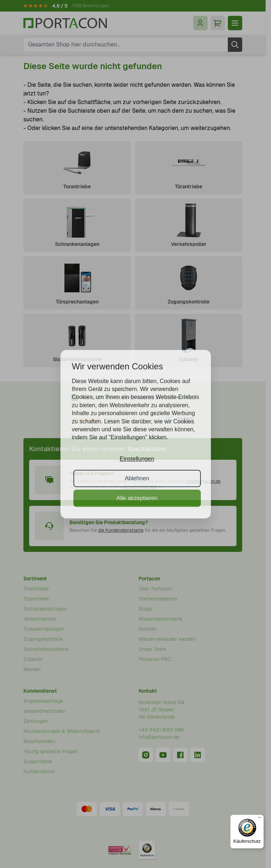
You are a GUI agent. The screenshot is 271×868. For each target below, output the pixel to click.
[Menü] (259, 819)
